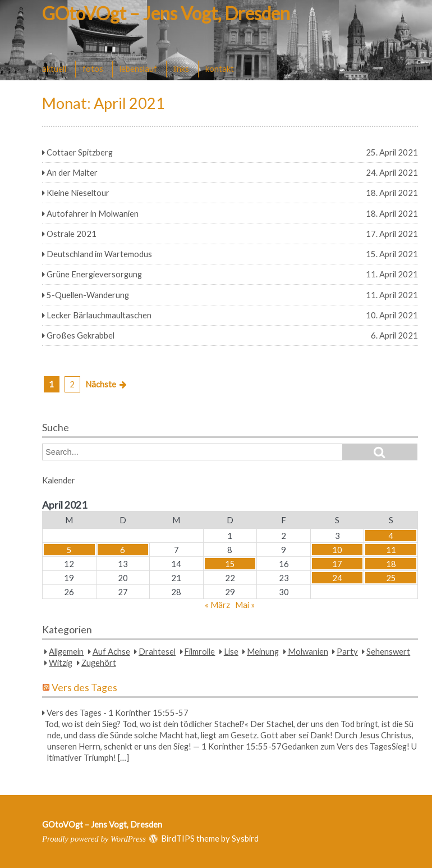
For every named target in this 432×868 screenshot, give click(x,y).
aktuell (54, 68)
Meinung (263, 651)
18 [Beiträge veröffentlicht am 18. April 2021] (391, 564)
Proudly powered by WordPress (94, 839)
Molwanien (308, 651)
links (181, 68)
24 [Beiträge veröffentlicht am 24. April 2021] (337, 578)
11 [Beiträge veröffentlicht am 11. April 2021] (391, 550)
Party (347, 651)
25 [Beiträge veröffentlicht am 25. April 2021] (391, 578)
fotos (93, 68)
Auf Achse (111, 651)
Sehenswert (388, 651)
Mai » (245, 605)
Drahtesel (157, 651)
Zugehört (99, 663)
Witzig (61, 663)
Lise (231, 651)
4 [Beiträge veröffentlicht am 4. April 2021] (391, 536)
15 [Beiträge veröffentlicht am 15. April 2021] (230, 564)
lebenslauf (138, 68)
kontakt (220, 68)
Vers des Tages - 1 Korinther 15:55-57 (118, 712)
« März (217, 605)
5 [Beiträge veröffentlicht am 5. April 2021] (69, 550)
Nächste (101, 384)
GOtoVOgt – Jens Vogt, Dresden (166, 13)
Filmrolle (199, 651)
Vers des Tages (84, 687)
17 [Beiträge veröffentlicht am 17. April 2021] (337, 564)
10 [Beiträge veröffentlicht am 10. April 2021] (337, 550)
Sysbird (245, 838)
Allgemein (66, 651)
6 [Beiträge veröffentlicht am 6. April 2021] (123, 550)
